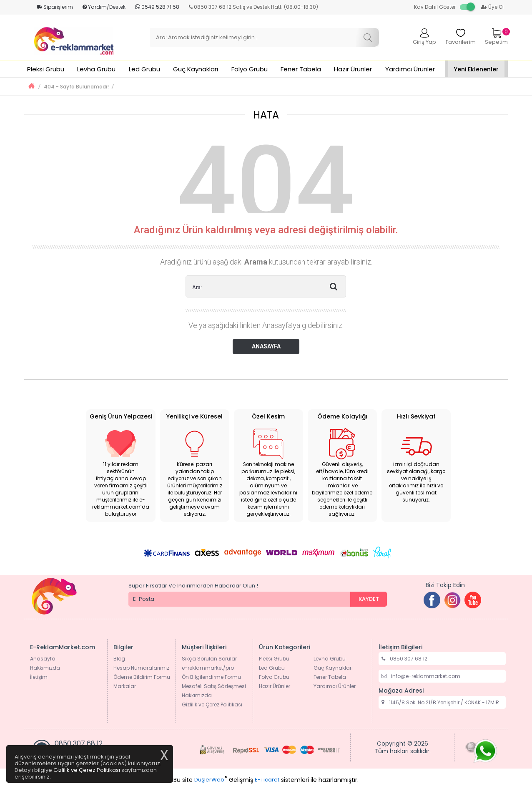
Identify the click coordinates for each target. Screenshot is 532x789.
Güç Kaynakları (196, 69)
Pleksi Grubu (46, 69)
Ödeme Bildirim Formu (142, 677)
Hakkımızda (45, 668)
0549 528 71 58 (157, 7)
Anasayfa (43, 659)
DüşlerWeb (209, 780)
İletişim (39, 677)
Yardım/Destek (104, 7)
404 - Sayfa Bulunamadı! (76, 87)
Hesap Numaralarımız (141, 668)
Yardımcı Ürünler (410, 69)
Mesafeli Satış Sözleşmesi (214, 686)
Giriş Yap (424, 37)
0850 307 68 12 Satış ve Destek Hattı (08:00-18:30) (253, 7)
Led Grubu (144, 69)
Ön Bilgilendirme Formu (211, 677)
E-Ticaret (267, 780)
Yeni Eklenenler (476, 69)
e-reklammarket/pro (208, 668)
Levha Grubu (96, 69)
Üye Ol (492, 7)
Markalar (125, 686)
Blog (119, 659)
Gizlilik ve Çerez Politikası (212, 705)
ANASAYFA (266, 346)
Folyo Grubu (250, 69)
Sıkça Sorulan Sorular (209, 659)
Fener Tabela (301, 69)
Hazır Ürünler (353, 69)
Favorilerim (461, 37)
